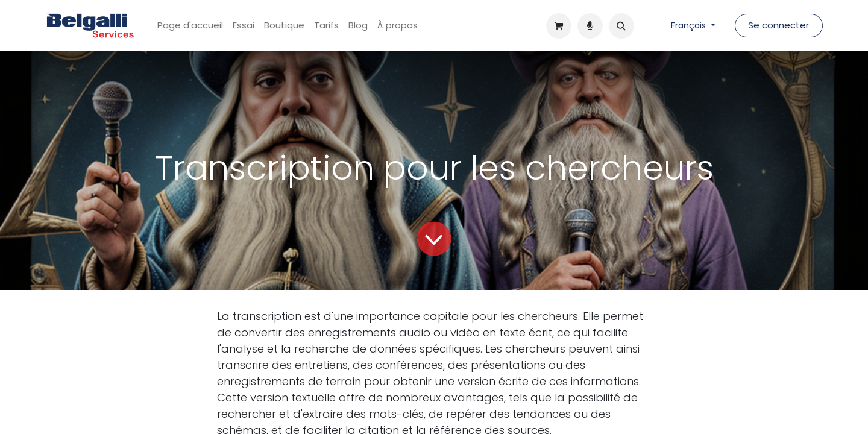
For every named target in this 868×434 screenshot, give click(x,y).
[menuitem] (190, 26)
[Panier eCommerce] (559, 26)
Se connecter (778, 25)
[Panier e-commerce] (590, 26)
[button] (621, 26)
